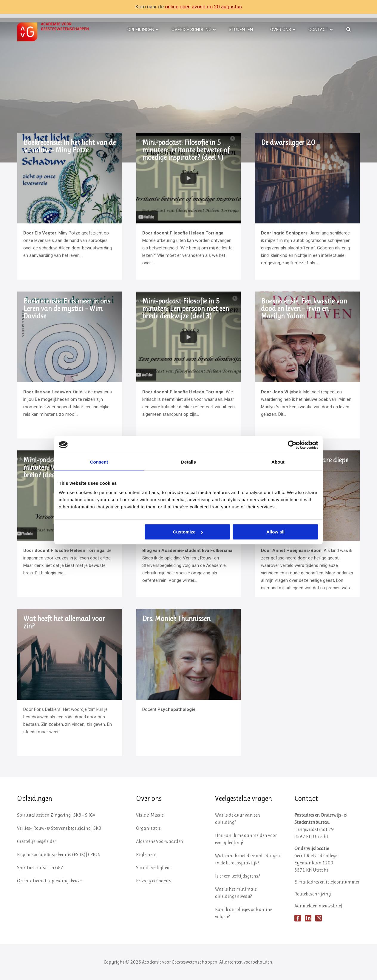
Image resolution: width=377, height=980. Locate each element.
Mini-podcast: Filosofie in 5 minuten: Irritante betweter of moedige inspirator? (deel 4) (186, 150)
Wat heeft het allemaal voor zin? (64, 622)
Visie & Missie (150, 815)
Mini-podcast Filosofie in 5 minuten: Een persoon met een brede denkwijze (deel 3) (186, 309)
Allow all (275, 532)
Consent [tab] (99, 462)
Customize (188, 532)
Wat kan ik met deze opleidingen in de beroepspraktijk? (248, 859)
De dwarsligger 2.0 (288, 143)
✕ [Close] (372, 7)
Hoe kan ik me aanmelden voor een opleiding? (246, 839)
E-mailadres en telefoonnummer (327, 882)
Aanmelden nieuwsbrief (318, 906)
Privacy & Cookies (154, 881)
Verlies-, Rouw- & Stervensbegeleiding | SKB (59, 828)
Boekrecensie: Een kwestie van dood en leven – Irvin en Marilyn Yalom (304, 309)
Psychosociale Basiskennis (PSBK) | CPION (59, 854)
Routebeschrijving (313, 894)
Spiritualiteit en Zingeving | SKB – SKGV (56, 815)
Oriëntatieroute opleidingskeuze (49, 881)
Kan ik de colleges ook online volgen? (244, 913)
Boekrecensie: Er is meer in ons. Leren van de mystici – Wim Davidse (67, 309)
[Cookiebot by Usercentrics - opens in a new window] (292, 445)
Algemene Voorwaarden (160, 841)
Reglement (146, 854)
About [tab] (278, 462)
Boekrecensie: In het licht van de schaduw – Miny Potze (69, 146)
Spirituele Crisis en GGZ (40, 868)
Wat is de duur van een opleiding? (238, 819)
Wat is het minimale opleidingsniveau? (236, 893)
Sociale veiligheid (153, 868)
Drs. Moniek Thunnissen (176, 619)
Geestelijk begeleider (37, 841)
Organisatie (148, 828)
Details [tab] (188, 462)
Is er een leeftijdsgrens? (238, 876)
